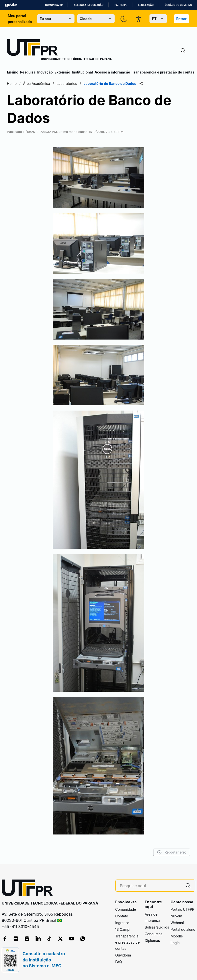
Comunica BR (54, 5)
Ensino (13, 72)
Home (12, 84)
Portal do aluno (183, 929)
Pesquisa (28, 72)
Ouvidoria (123, 955)
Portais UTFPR (182, 909)
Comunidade (126, 909)
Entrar (181, 19)
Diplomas (152, 941)
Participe (121, 5)
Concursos (154, 934)
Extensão (62, 72)
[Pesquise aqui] (150, 886)
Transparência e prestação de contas (163, 72)
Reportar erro (172, 852)
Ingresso (122, 923)
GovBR (11, 5)
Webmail (178, 923)
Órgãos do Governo (178, 5)
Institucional (82, 72)
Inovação (45, 72)
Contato (122, 916)
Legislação (146, 5)
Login (175, 943)
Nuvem (176, 916)
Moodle (177, 936)
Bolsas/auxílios (157, 927)
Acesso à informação (89, 5)
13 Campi (123, 929)
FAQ (119, 962)
